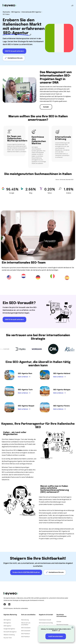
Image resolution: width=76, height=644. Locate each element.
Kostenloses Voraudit (45, 620)
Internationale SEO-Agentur (31, 12)
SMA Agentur (7, 626)
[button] (72, 5)
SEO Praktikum (25, 634)
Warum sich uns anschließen (26, 624)
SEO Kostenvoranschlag (46, 623)
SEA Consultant (26, 631)
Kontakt (59, 622)
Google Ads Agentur (9, 629)
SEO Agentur (16, 12)
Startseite (6, 12)
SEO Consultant (26, 628)
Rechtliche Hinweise (62, 625)
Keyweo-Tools (8, 638)
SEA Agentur (7, 623)
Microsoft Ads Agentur (10, 632)
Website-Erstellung (9, 635)
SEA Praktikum (25, 637)
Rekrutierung (25, 620)
